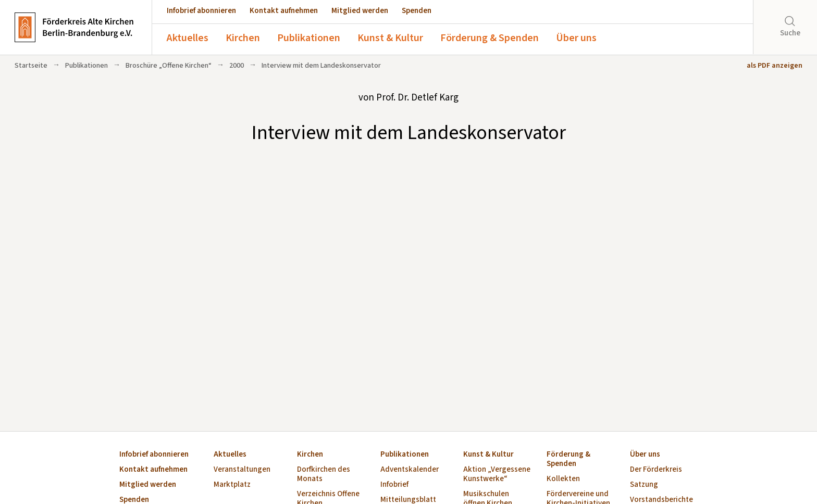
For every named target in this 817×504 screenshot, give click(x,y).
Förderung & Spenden (490, 38)
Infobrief (394, 485)
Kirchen (243, 38)
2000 (237, 66)
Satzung (644, 485)
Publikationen (309, 38)
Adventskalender (410, 470)
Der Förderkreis (656, 470)
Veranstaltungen (242, 470)
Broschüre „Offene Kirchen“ (169, 66)
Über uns (576, 38)
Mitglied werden (360, 11)
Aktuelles (188, 38)
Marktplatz (232, 485)
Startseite (31, 66)
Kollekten (563, 479)
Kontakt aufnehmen (284, 11)
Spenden (417, 11)
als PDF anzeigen (775, 66)
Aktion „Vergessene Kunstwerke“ (497, 475)
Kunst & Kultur (390, 38)
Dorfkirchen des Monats (324, 475)
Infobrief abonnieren (201, 11)
